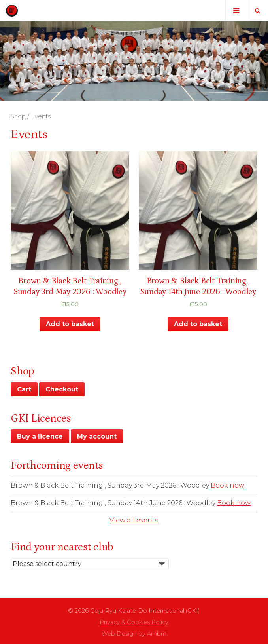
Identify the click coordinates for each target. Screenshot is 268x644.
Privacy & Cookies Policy (134, 622)
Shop (18, 116)
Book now (227, 485)
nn (90, 564)
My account (97, 436)
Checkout (62, 389)
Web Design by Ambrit (134, 634)
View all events (134, 520)
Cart (24, 389)
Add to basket (70, 324)
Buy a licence (40, 436)
